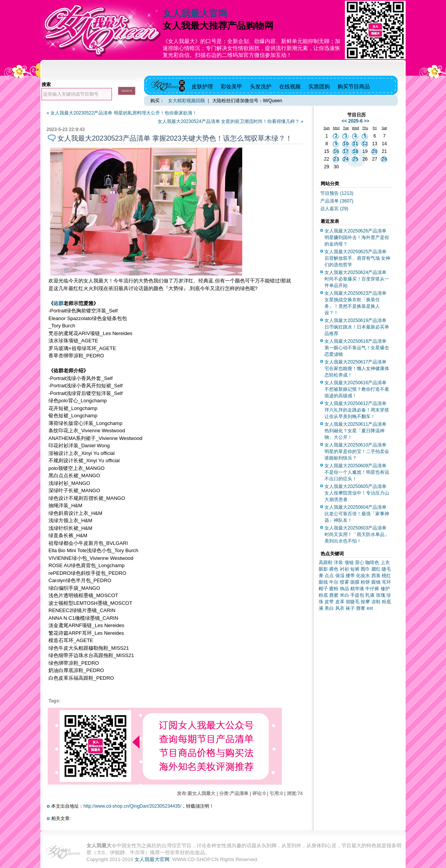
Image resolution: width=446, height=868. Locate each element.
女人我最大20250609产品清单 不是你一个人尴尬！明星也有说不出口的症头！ (357, 472)
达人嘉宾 (334, 209)
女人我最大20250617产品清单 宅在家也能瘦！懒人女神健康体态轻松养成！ (357, 368)
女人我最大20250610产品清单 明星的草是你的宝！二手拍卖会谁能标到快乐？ (357, 451)
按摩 (365, 602)
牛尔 (334, 582)
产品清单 (337, 201)
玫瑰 (381, 595)
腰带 (350, 576)
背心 (359, 563)
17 (346, 151)
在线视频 (290, 86)
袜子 (350, 608)
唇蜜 (334, 595)
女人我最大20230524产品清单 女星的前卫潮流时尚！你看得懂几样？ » (230, 121)
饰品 (344, 589)
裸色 (334, 569)
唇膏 (361, 608)
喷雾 (344, 582)
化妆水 (363, 576)
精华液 (357, 589)
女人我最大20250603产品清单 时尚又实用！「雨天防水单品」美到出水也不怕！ (357, 534)
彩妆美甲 (231, 86)
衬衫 (344, 569)
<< (344, 121)
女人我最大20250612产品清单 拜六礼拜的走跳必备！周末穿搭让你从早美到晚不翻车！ (357, 410)
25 (355, 159)
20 (375, 151)
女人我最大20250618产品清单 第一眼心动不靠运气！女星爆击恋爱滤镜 (357, 348)
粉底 (323, 595)
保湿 (340, 576)
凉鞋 (376, 602)
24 (346, 159)
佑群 (58, 303)
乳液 (370, 595)
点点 (329, 576)
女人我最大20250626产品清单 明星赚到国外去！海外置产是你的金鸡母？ (357, 237)
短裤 (355, 569)
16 (336, 151)
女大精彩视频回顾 (186, 101)
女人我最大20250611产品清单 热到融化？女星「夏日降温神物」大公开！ (355, 431)
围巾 (365, 569)
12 (365, 144)
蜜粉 (334, 589)
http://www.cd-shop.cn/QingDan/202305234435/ (132, 806)
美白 (329, 608)
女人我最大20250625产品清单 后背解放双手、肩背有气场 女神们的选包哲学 (357, 258)
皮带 (329, 602)
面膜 (355, 582)
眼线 (323, 582)
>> (367, 121)
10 (346, 144)
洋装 (338, 563)
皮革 (340, 602)
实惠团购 (319, 86)
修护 (385, 589)
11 (355, 144)
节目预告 (337, 193)
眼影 (323, 569)
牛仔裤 (372, 589)
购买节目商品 (354, 86)
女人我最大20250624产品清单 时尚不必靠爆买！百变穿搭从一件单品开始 (357, 279)
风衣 (340, 608)
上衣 (385, 563)
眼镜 (376, 582)
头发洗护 (261, 86)
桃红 (386, 576)
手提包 (357, 595)
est (370, 608)
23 (336, 159)
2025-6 (355, 121)
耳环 (386, 582)
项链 (349, 563)
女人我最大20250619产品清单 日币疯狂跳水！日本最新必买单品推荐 (357, 327)
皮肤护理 (202, 86)
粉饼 (365, 582)
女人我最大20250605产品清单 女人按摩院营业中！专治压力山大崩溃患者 (357, 493)
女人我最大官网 (195, 13)
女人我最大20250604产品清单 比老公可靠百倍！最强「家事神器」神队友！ (357, 514)
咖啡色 (372, 563)
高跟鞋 (326, 563)
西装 (376, 576)
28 (384, 159)
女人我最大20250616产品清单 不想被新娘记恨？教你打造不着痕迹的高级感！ (357, 389)
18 (355, 151)
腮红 (376, 569)
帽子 (323, 589)
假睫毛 (353, 602)
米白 (344, 595)
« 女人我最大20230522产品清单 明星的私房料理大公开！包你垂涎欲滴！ (122, 113)
